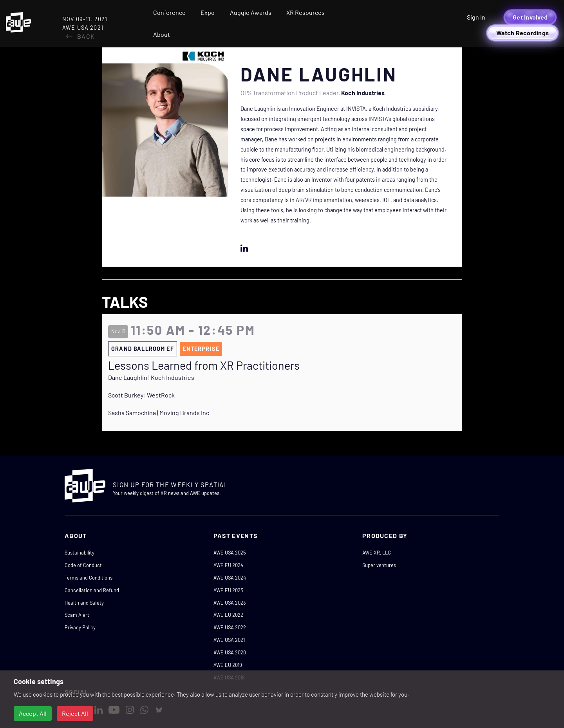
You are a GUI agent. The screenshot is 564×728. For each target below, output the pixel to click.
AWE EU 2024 (228, 565)
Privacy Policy (80, 627)
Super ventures (379, 565)
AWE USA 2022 (230, 627)
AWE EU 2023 (228, 590)
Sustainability (80, 553)
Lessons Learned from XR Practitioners (204, 365)
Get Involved (530, 17)
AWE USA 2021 (229, 640)
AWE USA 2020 (230, 652)
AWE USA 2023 (230, 603)
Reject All (75, 713)
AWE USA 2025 (230, 553)
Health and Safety (84, 603)
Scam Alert (77, 615)
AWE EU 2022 (228, 615)
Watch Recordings (522, 33)
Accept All (33, 713)
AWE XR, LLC (377, 553)
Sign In (476, 17)
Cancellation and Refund (92, 590)
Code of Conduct (83, 565)
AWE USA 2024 (230, 578)
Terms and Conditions (89, 578)
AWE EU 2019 (228, 665)
